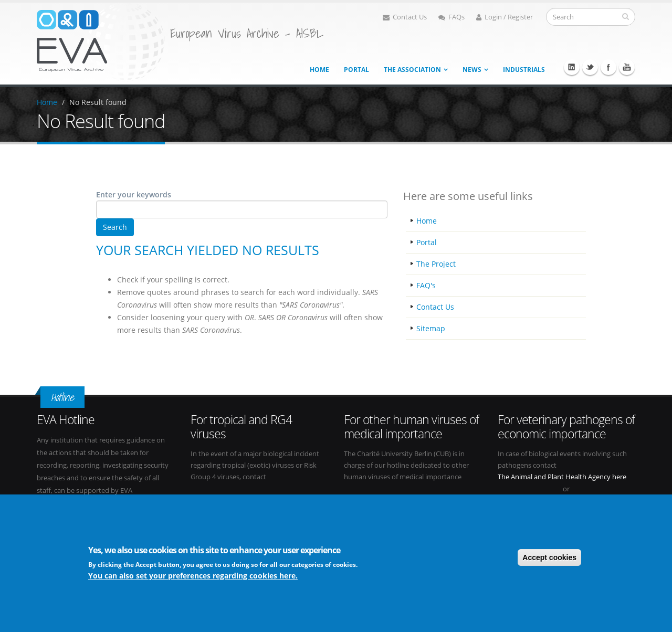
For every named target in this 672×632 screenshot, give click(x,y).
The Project (436, 264)
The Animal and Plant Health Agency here (562, 477)
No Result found (98, 102)
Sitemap (431, 328)
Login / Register (505, 17)
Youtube (627, 67)
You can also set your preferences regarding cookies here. (193, 576)
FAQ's (426, 285)
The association (412, 70)
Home (319, 70)
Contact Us (405, 17)
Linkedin (572, 67)
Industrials (524, 70)
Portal (356, 70)
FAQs (451, 17)
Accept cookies (549, 557)
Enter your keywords (134, 194)
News (472, 70)
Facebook (608, 67)
